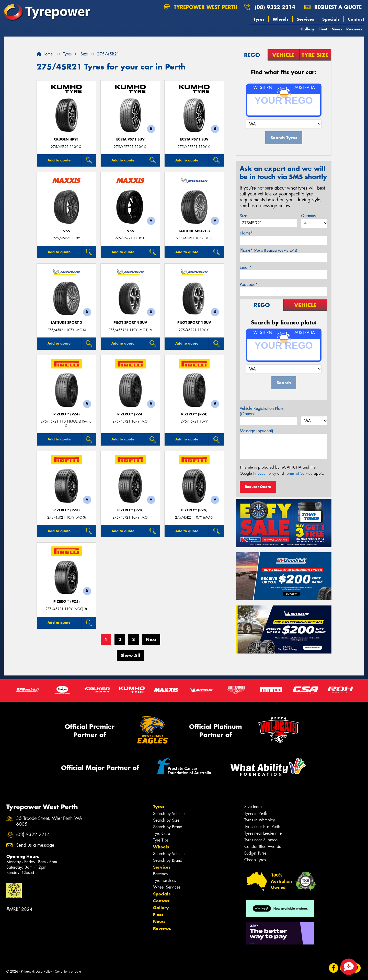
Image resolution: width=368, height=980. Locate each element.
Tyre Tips (161, 840)
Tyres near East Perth (262, 827)
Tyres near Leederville (263, 833)
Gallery (307, 29)
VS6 (130, 231)
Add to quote (59, 160)
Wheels (281, 19)
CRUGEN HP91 (66, 139)
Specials (331, 19)
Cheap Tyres (255, 860)
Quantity (309, 216)
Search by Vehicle (169, 814)
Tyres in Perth (256, 813)
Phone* (268, 250)
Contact (356, 19)
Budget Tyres (255, 853)
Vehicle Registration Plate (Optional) (262, 411)
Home (45, 54)
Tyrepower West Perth (201, 7)
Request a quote (333, 7)
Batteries (160, 874)
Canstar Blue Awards (262, 847)
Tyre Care (162, 833)
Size (243, 216)
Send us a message (35, 845)
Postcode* (249, 284)
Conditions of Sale (68, 971)
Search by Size (166, 820)
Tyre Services (164, 880)
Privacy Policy (265, 473)
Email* (246, 267)
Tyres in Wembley (260, 820)
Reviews (354, 29)
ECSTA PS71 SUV (130, 139)
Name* (246, 233)
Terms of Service (299, 473)
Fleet (323, 29)
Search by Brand (168, 827)
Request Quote (258, 487)
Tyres (259, 19)
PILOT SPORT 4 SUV (130, 323)
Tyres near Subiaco (261, 840)
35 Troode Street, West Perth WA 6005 (49, 821)
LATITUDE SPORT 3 (194, 231)
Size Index (253, 807)
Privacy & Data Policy (36, 971)
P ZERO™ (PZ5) (67, 510)
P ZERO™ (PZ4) (67, 414)
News (337, 29)
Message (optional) (256, 431)
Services (305, 19)
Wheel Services (167, 887)
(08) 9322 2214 (275, 7)
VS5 (67, 231)
